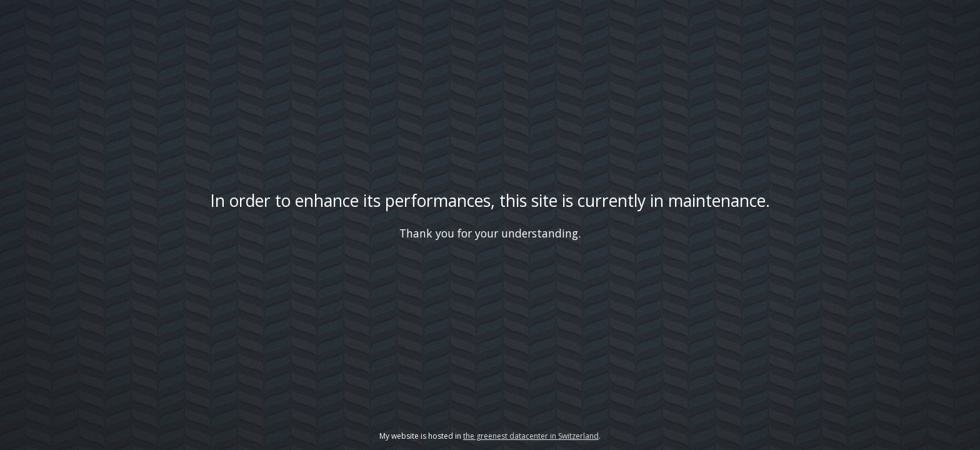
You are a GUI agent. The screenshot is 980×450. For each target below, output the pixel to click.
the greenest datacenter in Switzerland (531, 436)
